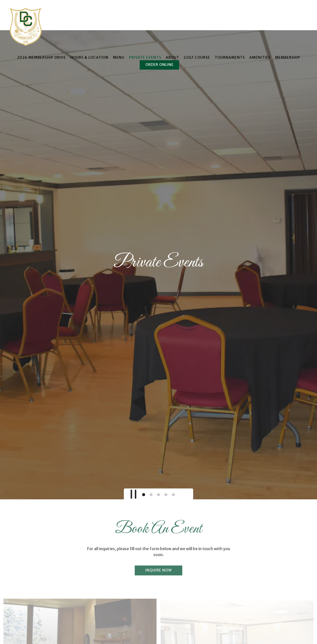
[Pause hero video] (132, 454)
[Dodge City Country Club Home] (26, 26)
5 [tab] (173, 456)
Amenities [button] (260, 57)
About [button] (172, 57)
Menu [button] (119, 57)
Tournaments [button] (230, 57)
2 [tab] (151, 456)
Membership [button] (288, 57)
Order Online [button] (159, 65)
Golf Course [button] (197, 57)
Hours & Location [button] (89, 57)
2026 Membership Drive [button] (41, 57)
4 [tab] (166, 456)
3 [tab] (158, 456)
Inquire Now (159, 532)
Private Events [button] (145, 57)
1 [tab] (144, 456)
